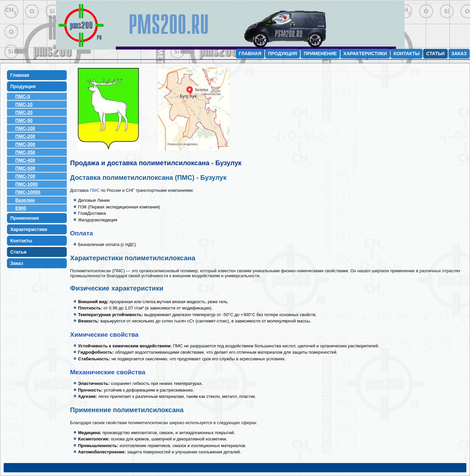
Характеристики (365, 54)
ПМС (95, 190)
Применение (320, 54)
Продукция (283, 54)
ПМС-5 (23, 96)
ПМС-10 (24, 104)
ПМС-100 (25, 128)
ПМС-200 (25, 136)
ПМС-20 (24, 112)
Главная (250, 54)
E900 (21, 208)
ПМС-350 (25, 152)
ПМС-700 (25, 176)
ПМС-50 (24, 120)
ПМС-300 (25, 144)
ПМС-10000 (28, 192)
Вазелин (25, 200)
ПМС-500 (25, 168)
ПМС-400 (25, 160)
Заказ (459, 54)
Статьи (435, 54)
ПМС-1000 (27, 184)
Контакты (407, 54)
